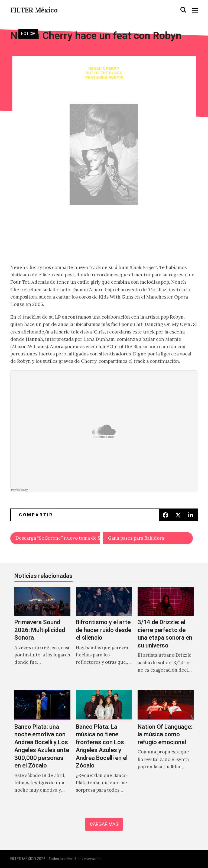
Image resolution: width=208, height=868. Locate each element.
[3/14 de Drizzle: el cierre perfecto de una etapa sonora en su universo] (166, 636)
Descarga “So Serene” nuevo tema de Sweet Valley (58, 538)
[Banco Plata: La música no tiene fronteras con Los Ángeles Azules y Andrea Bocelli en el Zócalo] (104, 747)
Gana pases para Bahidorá (136, 538)
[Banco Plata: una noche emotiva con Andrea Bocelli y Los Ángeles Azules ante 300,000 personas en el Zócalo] (42, 747)
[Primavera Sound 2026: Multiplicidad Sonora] (42, 636)
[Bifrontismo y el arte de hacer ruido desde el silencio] (104, 636)
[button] (183, 10)
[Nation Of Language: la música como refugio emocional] (166, 747)
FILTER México (34, 10)
